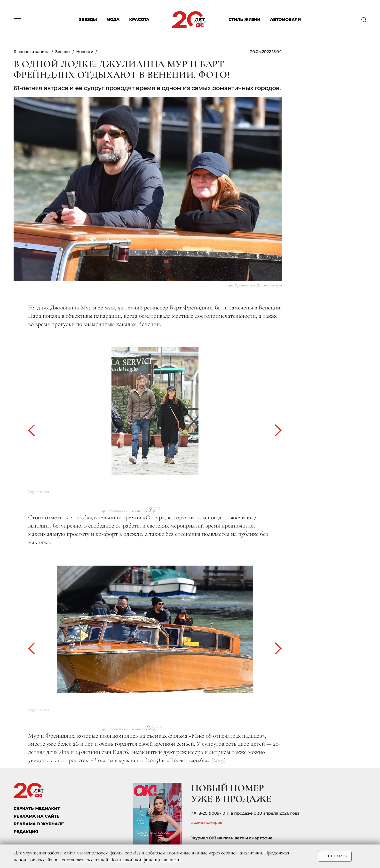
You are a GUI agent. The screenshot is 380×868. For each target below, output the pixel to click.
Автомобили (285, 20)
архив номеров (207, 823)
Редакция (26, 832)
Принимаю (335, 856)
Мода (113, 20)
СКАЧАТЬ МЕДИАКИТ (37, 809)
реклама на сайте (36, 816)
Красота (139, 20)
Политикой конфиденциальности (145, 860)
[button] (34, 430)
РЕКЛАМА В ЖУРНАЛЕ (39, 824)
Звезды (88, 20)
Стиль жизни (244, 20)
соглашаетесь (76, 860)
